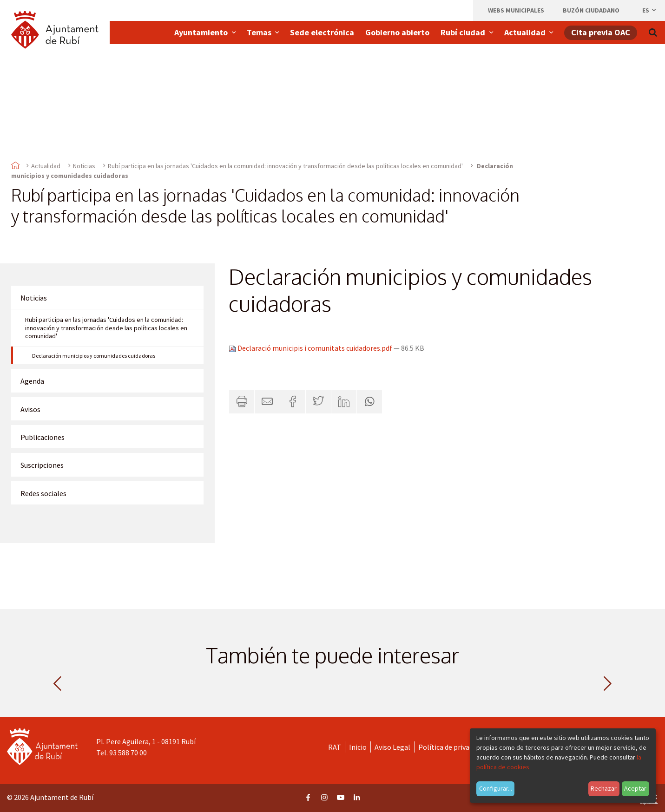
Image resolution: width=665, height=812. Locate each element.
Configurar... (496, 788)
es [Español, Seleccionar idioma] (650, 10)
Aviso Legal (392, 747)
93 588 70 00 (128, 753)
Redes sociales (43, 493)
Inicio (358, 747)
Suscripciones (42, 465)
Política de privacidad (452, 747)
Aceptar (635, 788)
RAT (335, 747)
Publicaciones (43, 437)
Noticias (84, 166)
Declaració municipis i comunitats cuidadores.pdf (311, 348)
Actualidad (46, 166)
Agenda (32, 381)
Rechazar (604, 788)
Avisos (30, 409)
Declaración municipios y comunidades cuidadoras (94, 356)
